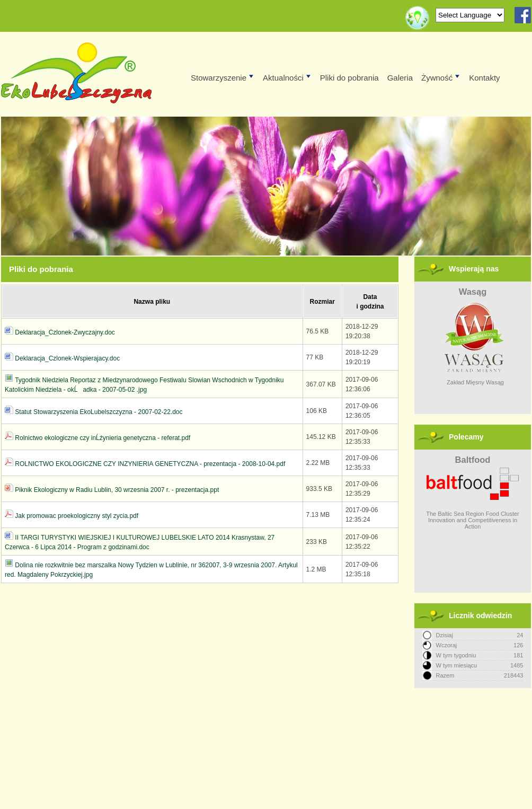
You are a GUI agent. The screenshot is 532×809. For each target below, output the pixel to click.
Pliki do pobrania (349, 78)
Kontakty (484, 78)
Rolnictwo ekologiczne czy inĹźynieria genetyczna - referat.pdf (103, 438)
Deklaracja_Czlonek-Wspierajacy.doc (67, 358)
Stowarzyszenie (223, 78)
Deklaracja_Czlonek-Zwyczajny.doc (65, 332)
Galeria (400, 78)
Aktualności (287, 78)
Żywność (441, 78)
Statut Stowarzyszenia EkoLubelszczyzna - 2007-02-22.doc (99, 412)
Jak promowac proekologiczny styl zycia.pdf (77, 516)
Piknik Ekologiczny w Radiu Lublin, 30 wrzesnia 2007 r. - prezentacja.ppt (117, 490)
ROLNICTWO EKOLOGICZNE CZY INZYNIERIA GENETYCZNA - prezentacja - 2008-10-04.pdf (150, 464)
